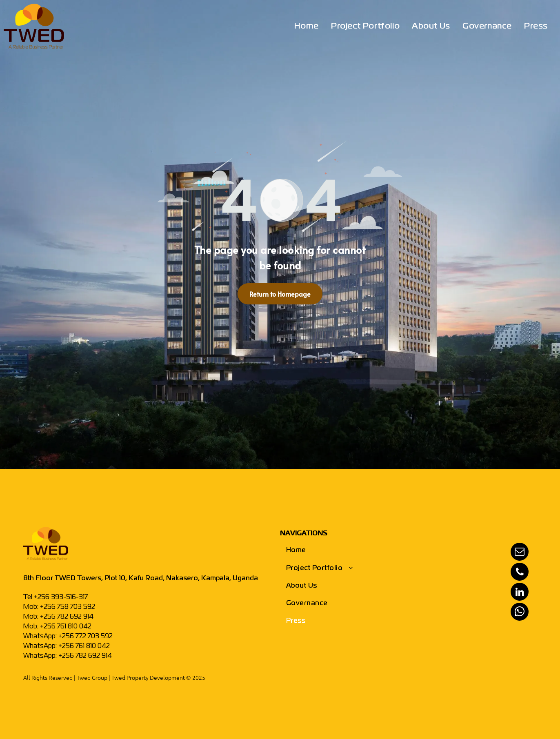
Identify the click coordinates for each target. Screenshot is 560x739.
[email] (520, 553)
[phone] (520, 573)
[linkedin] (520, 593)
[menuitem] (307, 27)
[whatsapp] (520, 613)
